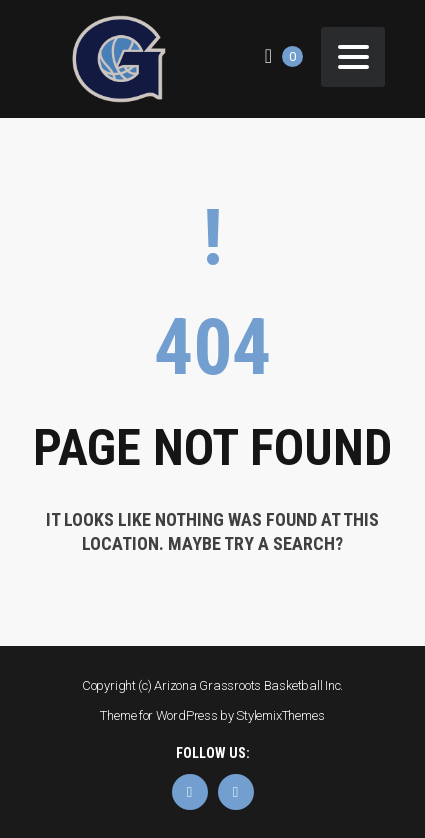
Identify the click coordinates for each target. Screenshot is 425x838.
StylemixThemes (280, 715)
